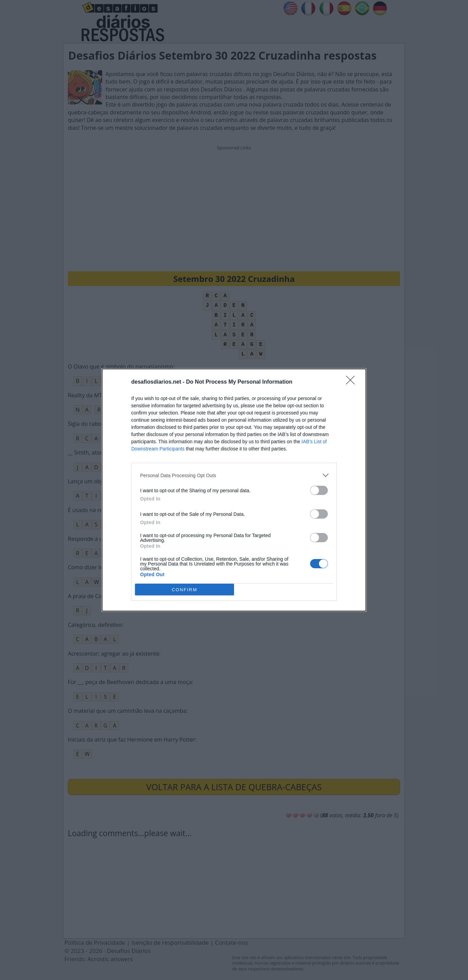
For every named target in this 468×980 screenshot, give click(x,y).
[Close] (353, 382)
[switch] (319, 490)
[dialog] (234, 490)
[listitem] (234, 475)
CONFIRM (184, 589)
